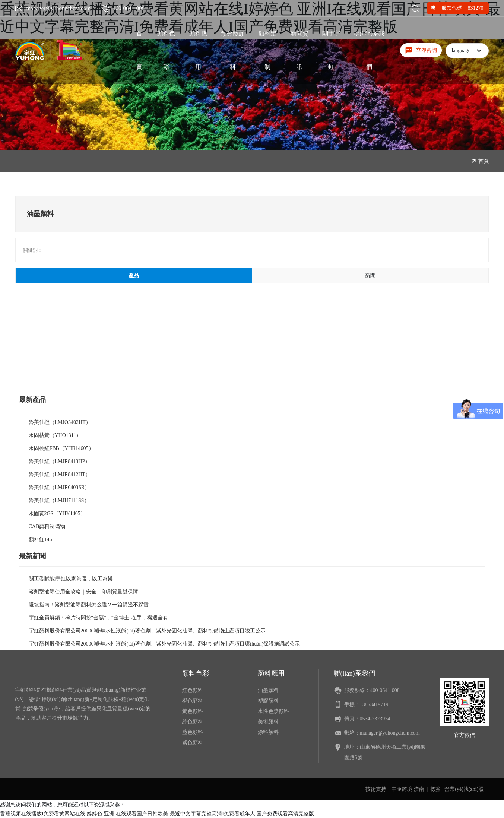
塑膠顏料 (268, 701)
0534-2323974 (375, 719)
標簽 (435, 789)
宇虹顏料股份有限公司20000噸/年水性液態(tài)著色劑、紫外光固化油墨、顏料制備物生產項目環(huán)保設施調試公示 (164, 644)
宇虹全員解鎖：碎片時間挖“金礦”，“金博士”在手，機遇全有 (99, 618)
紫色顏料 (193, 743)
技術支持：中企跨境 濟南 (395, 789)
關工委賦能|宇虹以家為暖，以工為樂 (71, 579)
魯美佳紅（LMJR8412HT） (60, 474)
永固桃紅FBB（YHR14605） (61, 448)
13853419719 (374, 705)
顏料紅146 (40, 540)
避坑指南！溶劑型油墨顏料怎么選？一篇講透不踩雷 (89, 605)
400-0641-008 (129, 8)
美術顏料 (268, 722)
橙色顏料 (193, 701)
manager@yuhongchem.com (59, 8)
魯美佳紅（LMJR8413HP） (60, 461)
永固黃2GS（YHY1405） (57, 513)
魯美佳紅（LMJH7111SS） (59, 500)
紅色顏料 (193, 690)
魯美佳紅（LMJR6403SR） (59, 487)
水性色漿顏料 (273, 711)
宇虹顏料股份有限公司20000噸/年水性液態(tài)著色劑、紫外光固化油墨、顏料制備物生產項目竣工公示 (147, 631)
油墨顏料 (268, 690)
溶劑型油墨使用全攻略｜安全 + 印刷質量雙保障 (84, 592)
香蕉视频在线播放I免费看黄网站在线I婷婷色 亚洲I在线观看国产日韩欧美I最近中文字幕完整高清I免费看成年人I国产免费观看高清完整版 (157, 814)
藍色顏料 (193, 732)
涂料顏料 (268, 732)
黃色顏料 (193, 711)
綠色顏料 (193, 722)
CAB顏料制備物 (47, 527)
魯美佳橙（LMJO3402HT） (60, 422)
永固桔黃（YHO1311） (55, 435)
